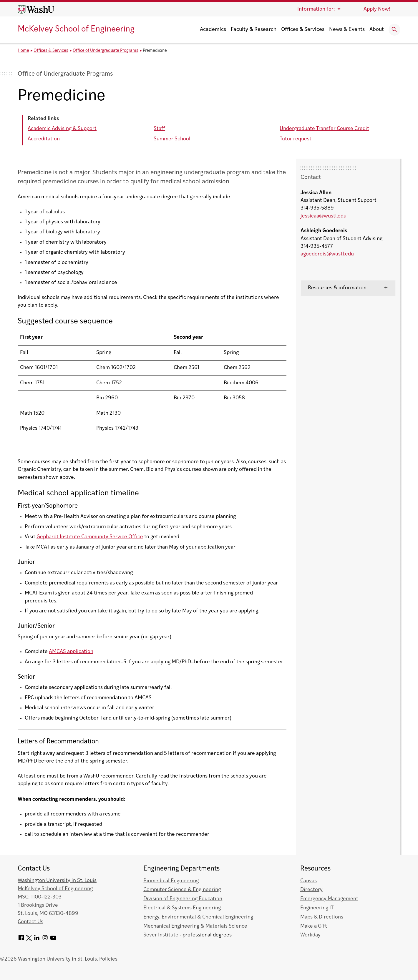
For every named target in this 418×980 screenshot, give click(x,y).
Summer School (172, 139)
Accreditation (44, 139)
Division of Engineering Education (183, 899)
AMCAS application (71, 652)
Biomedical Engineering (171, 881)
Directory (311, 890)
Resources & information (337, 288)
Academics (213, 30)
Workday (310, 935)
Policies (108, 959)
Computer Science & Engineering (182, 890)
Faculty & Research (254, 30)
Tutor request (296, 139)
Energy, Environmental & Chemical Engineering (198, 917)
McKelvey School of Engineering (76, 29)
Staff (159, 129)
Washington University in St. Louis (57, 881)
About (377, 30)
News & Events (347, 30)
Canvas (308, 881)
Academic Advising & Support (62, 129)
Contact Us (30, 922)
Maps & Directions (322, 917)
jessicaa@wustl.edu (324, 216)
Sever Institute (161, 935)
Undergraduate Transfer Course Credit (324, 129)
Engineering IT (317, 908)
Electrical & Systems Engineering (182, 908)
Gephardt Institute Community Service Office (90, 537)
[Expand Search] (394, 30)
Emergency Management (329, 899)
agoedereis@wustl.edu (327, 254)
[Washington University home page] (36, 9)
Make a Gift (314, 926)
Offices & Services (303, 30)
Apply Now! (377, 9)
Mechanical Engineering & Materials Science (195, 926)
